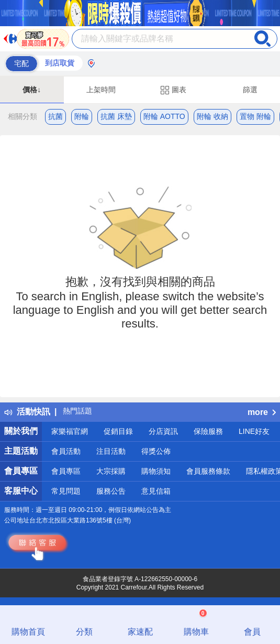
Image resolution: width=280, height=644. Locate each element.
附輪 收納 (212, 116)
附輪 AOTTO (164, 116)
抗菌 (55, 116)
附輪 (82, 116)
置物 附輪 (255, 116)
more (262, 412)
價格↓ (32, 90)
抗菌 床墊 (116, 116)
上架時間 (101, 90)
